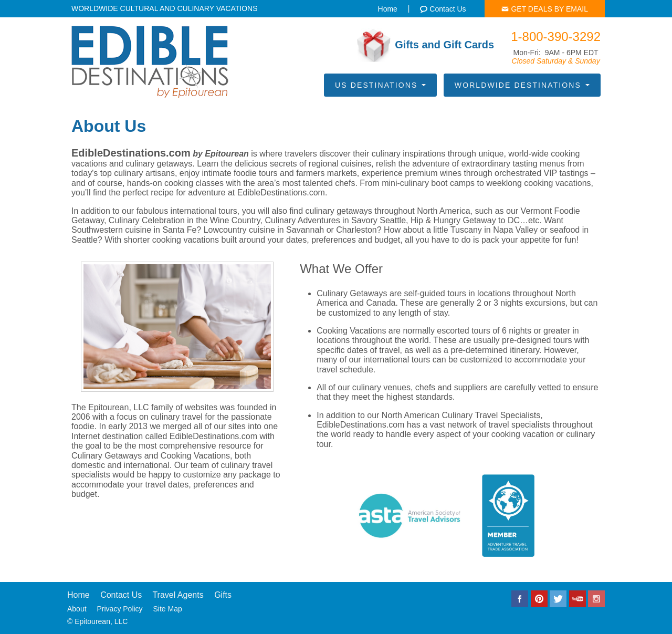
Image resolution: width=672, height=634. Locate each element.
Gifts (223, 595)
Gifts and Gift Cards (426, 45)
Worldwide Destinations (522, 85)
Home (78, 595)
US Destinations (380, 85)
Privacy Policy (119, 609)
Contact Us (121, 595)
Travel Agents (178, 595)
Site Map (168, 609)
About (77, 609)
